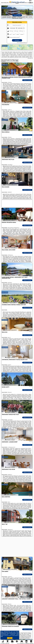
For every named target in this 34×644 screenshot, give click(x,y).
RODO (2, 636)
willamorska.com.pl (17, 2)
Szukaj (17, 40)
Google (2, 632)
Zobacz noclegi (27, 80)
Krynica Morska (5, 65)
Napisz (33, 644)
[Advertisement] (17, 547)
